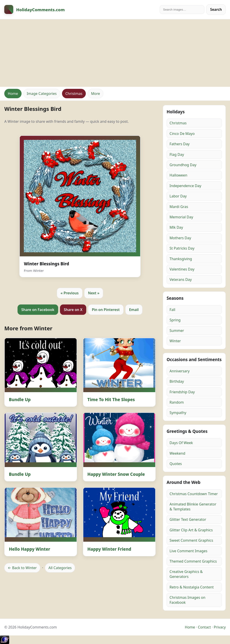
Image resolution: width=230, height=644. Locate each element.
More (95, 94)
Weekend (177, 453)
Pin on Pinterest (106, 310)
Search (216, 9)
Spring (175, 320)
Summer (177, 331)
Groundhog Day (183, 165)
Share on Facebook (38, 310)
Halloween (178, 175)
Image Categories (42, 94)
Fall (172, 310)
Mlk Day (176, 227)
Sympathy (178, 413)
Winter (175, 341)
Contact (204, 627)
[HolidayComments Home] (34, 9)
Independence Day (185, 186)
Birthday (177, 381)
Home (13, 94)
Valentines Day (182, 269)
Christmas (74, 94)
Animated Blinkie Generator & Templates (193, 507)
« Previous (70, 293)
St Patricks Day (182, 248)
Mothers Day (180, 238)
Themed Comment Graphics (193, 561)
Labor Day (178, 196)
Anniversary (180, 371)
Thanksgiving (181, 259)
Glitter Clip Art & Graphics (191, 530)
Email (134, 310)
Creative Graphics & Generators (186, 574)
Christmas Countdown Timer (194, 494)
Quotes (176, 464)
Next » (94, 293)
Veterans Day (181, 280)
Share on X (73, 310)
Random (177, 402)
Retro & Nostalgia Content (192, 587)
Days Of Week (181, 443)
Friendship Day (182, 392)
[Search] (182, 10)
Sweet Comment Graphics (191, 540)
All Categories (60, 568)
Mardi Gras (179, 207)
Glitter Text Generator (188, 519)
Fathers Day (180, 144)
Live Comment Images (188, 551)
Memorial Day (181, 217)
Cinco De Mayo (182, 134)
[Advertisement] (115, 53)
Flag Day (177, 154)
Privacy (220, 627)
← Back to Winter (22, 568)
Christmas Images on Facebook (188, 600)
